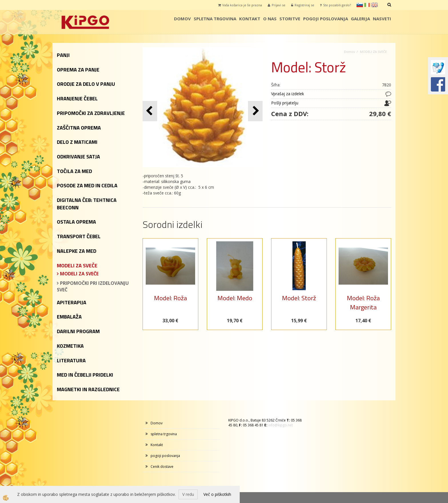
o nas (270, 19)
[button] (255, 111)
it (367, 5)
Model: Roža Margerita (363, 302)
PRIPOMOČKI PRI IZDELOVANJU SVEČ (93, 286)
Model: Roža (170, 298)
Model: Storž (299, 298)
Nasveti (382, 19)
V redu (188, 494)
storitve (290, 19)
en (375, 5)
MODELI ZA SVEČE (79, 274)
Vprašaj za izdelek (288, 94)
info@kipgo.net (281, 425)
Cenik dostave (162, 467)
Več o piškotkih (217, 494)
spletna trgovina (215, 19)
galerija (360, 19)
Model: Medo (235, 298)
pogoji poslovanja (326, 19)
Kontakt (250, 19)
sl (360, 5)
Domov (182, 19)
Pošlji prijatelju (285, 103)
